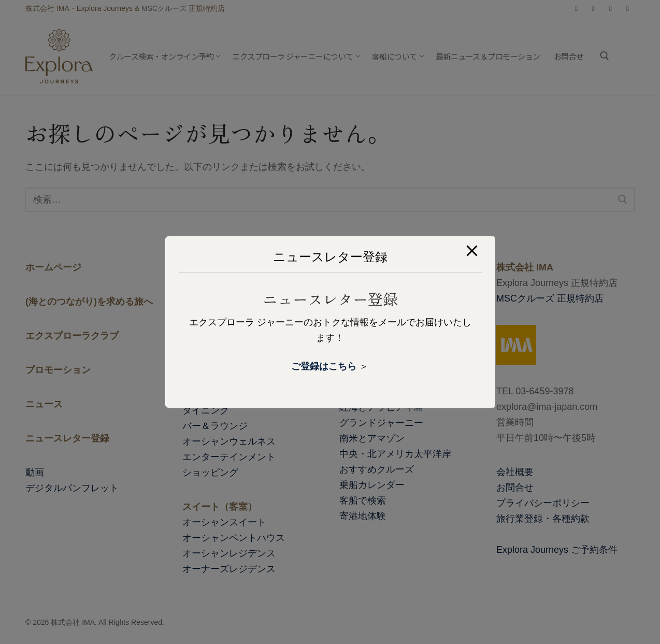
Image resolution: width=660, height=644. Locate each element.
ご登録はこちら (324, 366)
